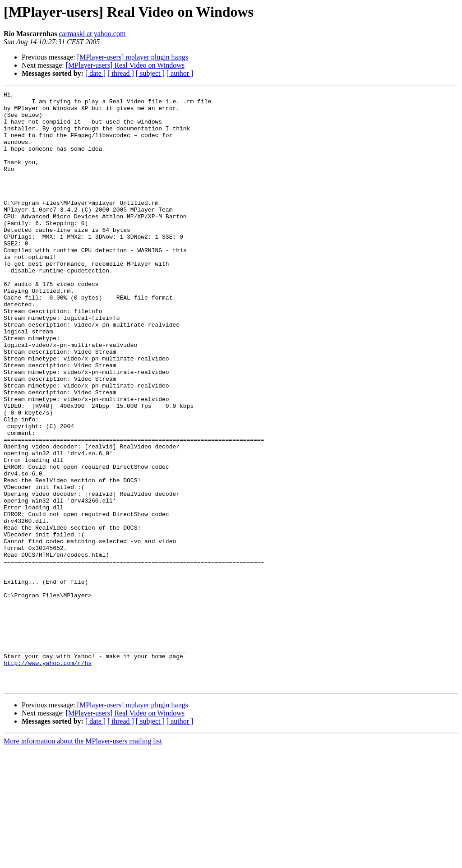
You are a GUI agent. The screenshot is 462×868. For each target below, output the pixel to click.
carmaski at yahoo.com (92, 34)
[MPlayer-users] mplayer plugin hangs (133, 57)
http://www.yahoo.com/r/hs (48, 778)
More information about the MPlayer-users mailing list (83, 860)
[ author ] (180, 73)
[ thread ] (121, 73)
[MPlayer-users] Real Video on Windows (125, 65)
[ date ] (95, 73)
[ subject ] (150, 73)
